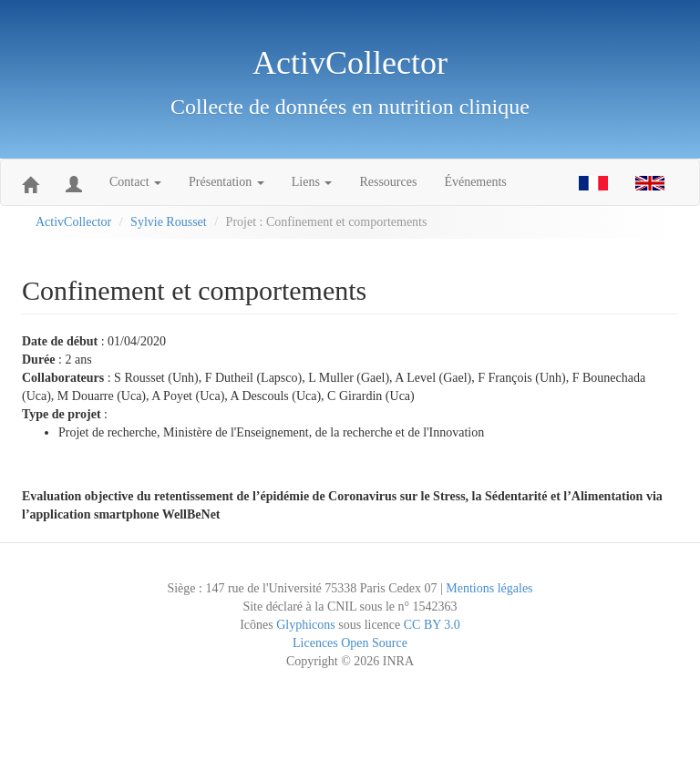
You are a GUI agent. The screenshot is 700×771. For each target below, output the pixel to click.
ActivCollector (73, 222)
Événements (475, 182)
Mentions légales (489, 588)
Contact (135, 182)
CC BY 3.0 (432, 625)
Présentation (226, 182)
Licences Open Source (350, 643)
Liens (312, 182)
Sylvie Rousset (169, 222)
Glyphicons (306, 625)
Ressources (388, 182)
